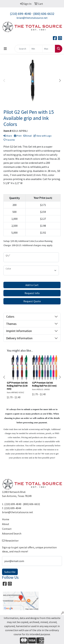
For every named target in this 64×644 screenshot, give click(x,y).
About (6, 524)
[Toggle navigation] (5, 49)
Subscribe (10, 572)
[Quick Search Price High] (49, 49)
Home (6, 519)
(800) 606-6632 (44, 14)
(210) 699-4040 (20, 14)
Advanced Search (12, 533)
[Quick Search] (22, 49)
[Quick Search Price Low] (36, 49)
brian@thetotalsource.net (32, 18)
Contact (7, 529)
